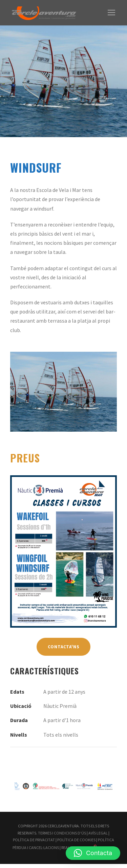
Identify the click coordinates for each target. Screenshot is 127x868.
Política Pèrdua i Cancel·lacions (73, 844)
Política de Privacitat (62, 837)
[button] (93, 853)
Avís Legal (23, 837)
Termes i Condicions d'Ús (83, 830)
